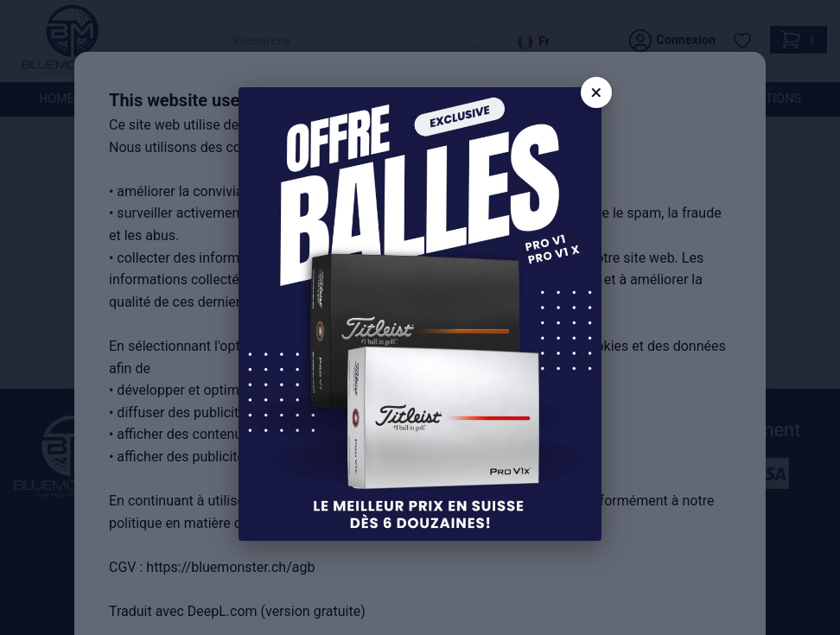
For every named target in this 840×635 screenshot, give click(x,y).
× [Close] (597, 92)
